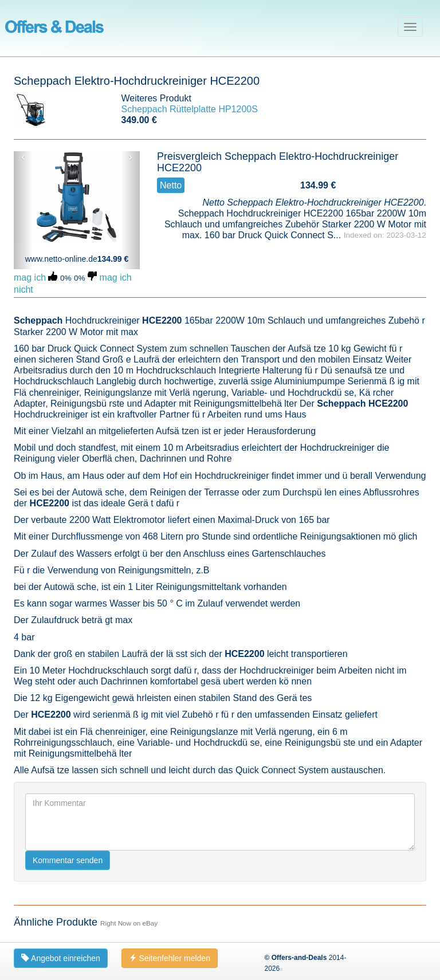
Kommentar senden (68, 860)
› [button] (130, 157)
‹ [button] (23, 157)
